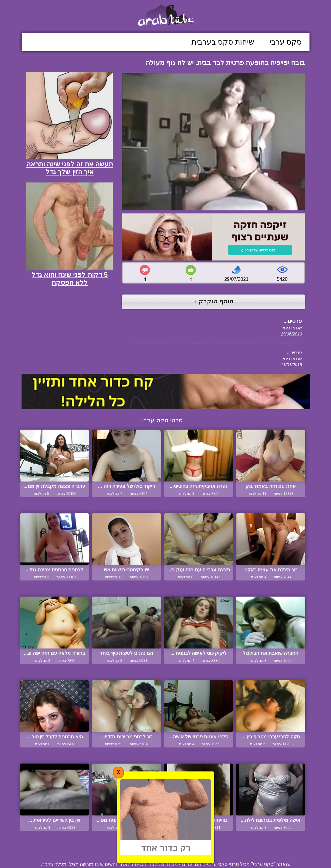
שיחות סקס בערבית (223, 42)
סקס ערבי (286, 42)
